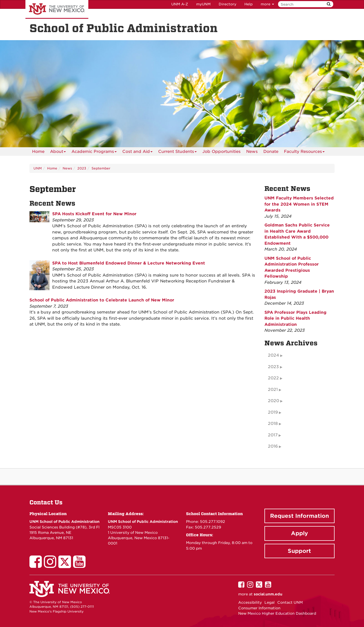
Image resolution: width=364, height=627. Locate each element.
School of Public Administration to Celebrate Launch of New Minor (102, 300)
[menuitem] (38, 152)
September (101, 168)
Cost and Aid (137, 152)
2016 (273, 446)
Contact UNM (290, 602)
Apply (299, 533)
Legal (270, 602)
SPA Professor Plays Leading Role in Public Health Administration (295, 318)
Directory (227, 4)
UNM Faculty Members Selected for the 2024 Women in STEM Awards (299, 204)
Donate (271, 152)
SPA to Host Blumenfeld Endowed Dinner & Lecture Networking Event (129, 263)
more (267, 4)
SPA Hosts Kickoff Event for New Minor (94, 214)
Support (299, 551)
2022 (273, 378)
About (58, 152)
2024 (274, 355)
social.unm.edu (268, 594)
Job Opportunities (221, 152)
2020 (274, 401)
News (252, 152)
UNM (38, 168)
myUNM (203, 4)
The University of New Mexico (57, 9)
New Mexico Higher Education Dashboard (277, 613)
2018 (273, 424)
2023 (82, 168)
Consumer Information (259, 608)
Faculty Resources (304, 152)
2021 (273, 390)
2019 (273, 412)
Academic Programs (94, 152)
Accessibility (250, 602)
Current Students (177, 152)
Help (249, 4)
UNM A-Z (180, 4)
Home (38, 152)
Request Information (299, 516)
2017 (273, 435)
